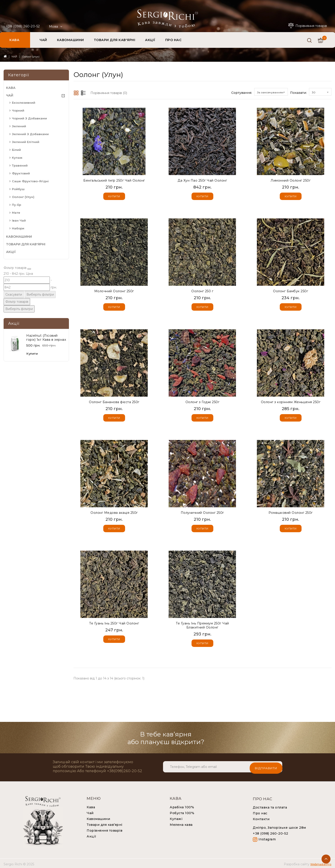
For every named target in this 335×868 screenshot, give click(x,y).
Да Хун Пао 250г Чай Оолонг (202, 180)
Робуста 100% (182, 811)
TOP (326, 859)
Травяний (20, 165)
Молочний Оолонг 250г (114, 291)
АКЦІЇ (150, 40)
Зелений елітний (26, 142)
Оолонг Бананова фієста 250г (114, 401)
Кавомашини (98, 817)
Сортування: (242, 93)
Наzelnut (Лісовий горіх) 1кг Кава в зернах (46, 350)
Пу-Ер (17, 205)
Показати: (298, 93)
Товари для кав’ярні (105, 823)
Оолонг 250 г (202, 291)
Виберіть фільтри (47, 313)
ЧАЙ (43, 40)
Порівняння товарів (105, 829)
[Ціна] (18, 288)
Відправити (266, 765)
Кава (91, 806)
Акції (91, 835)
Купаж (17, 158)
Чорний (18, 110)
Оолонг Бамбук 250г (291, 291)
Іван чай (19, 220)
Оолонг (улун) (31, 57)
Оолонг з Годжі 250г (203, 401)
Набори (18, 228)
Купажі (176, 817)
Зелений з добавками (30, 134)
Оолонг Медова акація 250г (114, 512)
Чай (90, 811)
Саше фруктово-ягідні (30, 181)
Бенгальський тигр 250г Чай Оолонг (114, 180)
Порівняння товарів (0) (109, 93)
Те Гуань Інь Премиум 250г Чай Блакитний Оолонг (202, 624)
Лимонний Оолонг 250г (291, 180)
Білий (16, 150)
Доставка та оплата (270, 806)
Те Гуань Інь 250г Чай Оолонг (114, 622)
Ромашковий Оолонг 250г (291, 512)
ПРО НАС (173, 40)
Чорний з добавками (29, 118)
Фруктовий (21, 173)
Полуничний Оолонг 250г (202, 512)
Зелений (19, 126)
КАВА (14, 40)
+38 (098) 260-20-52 (23, 26)
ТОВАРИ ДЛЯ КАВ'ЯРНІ (115, 40)
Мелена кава (181, 823)
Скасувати (15, 313)
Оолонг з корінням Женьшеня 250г (291, 401)
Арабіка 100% (182, 806)
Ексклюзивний (24, 103)
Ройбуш (18, 189)
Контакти (261, 817)
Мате (16, 213)
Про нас (260, 812)
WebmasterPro (321, 863)
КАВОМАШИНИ (71, 40)
